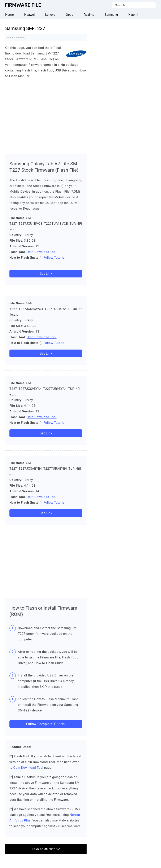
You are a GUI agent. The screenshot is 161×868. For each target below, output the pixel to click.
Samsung (20, 38)
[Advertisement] (46, 115)
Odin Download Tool (42, 252)
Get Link (46, 274)
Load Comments (46, 849)
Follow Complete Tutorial (46, 724)
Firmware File (23, 5)
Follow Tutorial (54, 258)
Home (10, 38)
